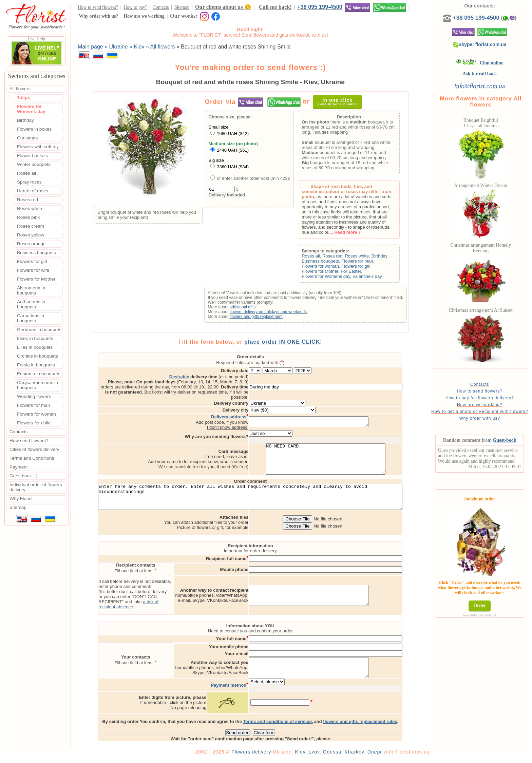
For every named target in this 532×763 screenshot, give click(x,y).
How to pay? (135, 7)
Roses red (334, 256)
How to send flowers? (98, 7)
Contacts (161, 7)
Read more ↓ (349, 232)
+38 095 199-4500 (320, 7)
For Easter (353, 271)
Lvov (318, 757)
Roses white (359, 256)
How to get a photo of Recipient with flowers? (481, 419)
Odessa (336, 757)
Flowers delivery (255, 757)
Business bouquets (322, 261)
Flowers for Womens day (328, 276)
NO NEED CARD (346, 457)
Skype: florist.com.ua (481, 44)
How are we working (144, 16)
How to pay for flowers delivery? (481, 403)
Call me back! (275, 7)
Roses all (313, 256)
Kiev (304, 757)
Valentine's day (369, 276)
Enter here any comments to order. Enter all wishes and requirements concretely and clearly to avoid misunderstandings (252, 500)
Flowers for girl (358, 266)
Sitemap (182, 7)
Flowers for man (359, 261)
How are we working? (481, 410)
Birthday (381, 256)
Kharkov (358, 757)
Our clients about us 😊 (223, 7)
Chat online (482, 63)
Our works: (184, 16)
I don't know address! (248, 422)
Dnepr (378, 757)
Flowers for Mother (322, 271)
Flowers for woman (322, 266)
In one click (339, 102)
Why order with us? (98, 16)
